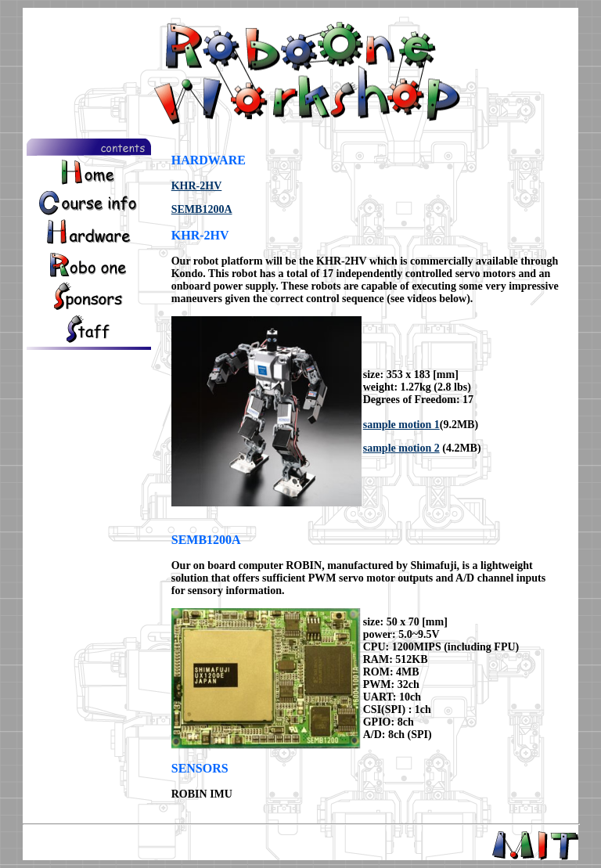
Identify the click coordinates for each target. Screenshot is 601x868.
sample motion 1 (401, 425)
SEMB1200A (202, 209)
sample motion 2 (401, 448)
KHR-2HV (197, 186)
